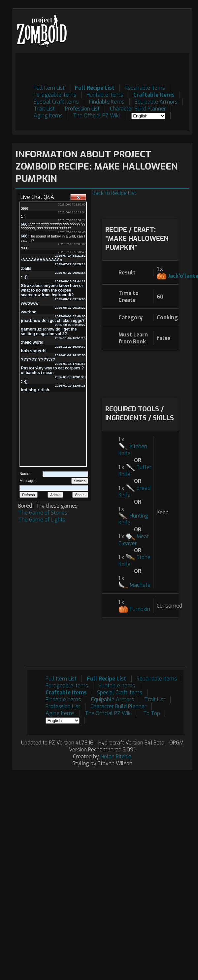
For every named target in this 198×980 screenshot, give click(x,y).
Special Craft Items (56, 102)
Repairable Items (145, 88)
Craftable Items (154, 95)
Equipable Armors (156, 102)
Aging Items (48, 116)
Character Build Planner (138, 109)
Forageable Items (55, 95)
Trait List (44, 109)
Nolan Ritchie (116, 757)
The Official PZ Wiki (96, 116)
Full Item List (49, 88)
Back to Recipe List (114, 193)
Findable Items (107, 102)
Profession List (82, 109)
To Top (152, 713)
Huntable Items (105, 95)
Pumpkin (140, 609)
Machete (140, 585)
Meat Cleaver (134, 540)
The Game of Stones (43, 513)
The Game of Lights (42, 520)
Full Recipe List (95, 88)
